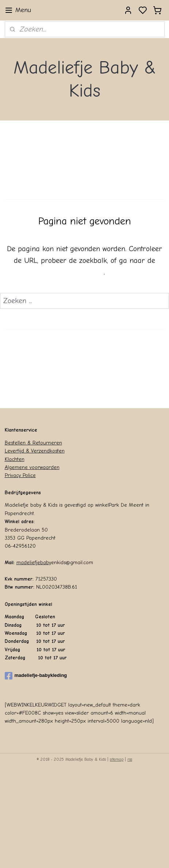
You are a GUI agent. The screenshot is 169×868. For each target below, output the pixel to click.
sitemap (117, 759)
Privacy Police (20, 475)
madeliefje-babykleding (36, 676)
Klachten (15, 459)
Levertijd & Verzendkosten (35, 451)
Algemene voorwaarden (32, 467)
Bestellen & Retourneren (33, 443)
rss (130, 759)
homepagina (84, 272)
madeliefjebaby (34, 562)
